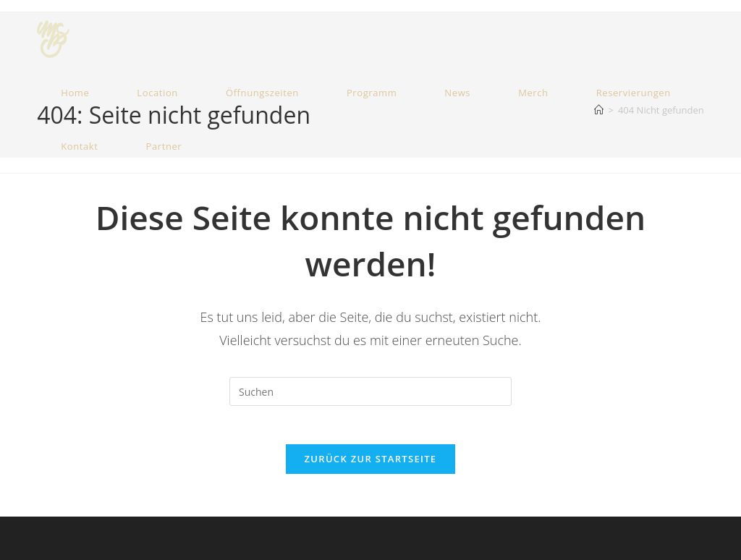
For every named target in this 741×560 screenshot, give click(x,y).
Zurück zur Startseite (371, 464)
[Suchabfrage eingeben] (370, 391)
